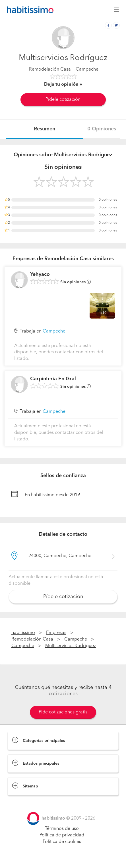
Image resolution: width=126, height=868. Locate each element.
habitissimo (23, 633)
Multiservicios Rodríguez (71, 646)
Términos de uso (62, 829)
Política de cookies (62, 842)
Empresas (56, 633)
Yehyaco (40, 274)
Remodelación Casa (50, 69)
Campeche (54, 331)
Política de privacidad (62, 835)
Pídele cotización (63, 100)
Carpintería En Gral (53, 379)
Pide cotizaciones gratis (63, 712)
